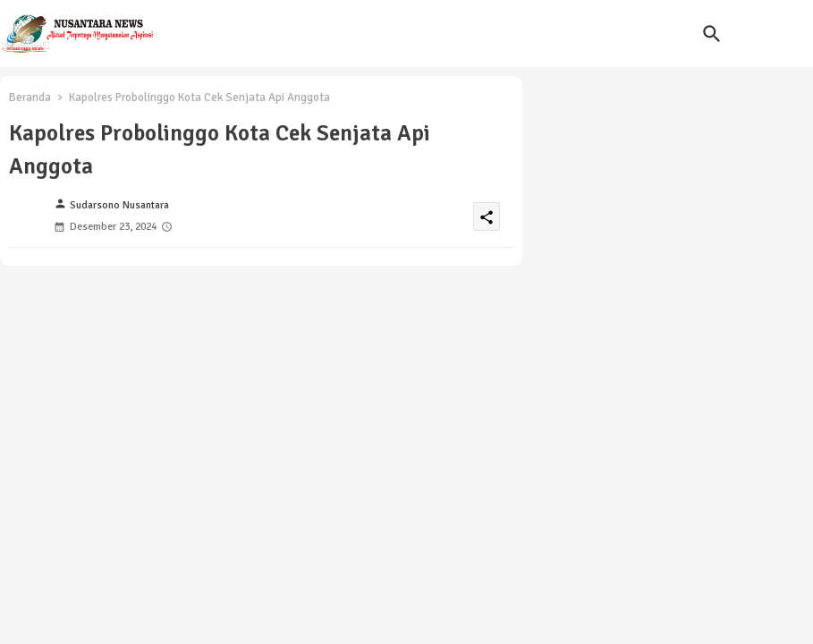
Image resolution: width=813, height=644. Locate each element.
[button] (712, 34)
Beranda (30, 97)
